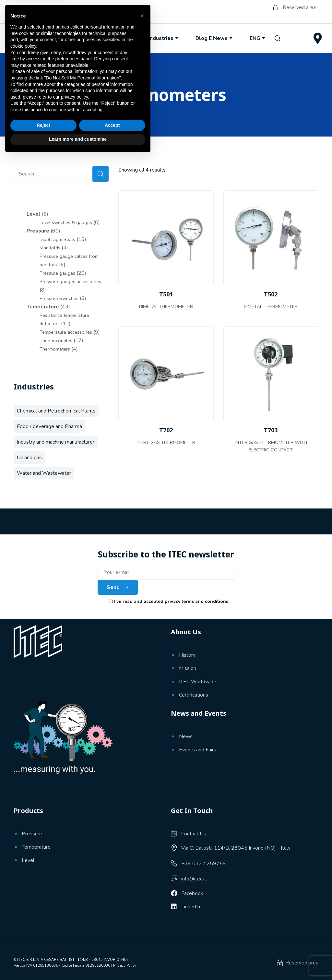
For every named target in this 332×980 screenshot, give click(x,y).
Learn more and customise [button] (78, 962)
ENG (258, 38)
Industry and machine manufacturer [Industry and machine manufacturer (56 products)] (56, 442)
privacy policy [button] (74, 920)
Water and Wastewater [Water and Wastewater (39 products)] (44, 473)
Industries (164, 38)
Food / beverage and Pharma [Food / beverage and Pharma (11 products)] (49, 426)
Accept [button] (112, 948)
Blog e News (214, 38)
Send (118, 587)
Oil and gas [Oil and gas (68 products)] (29, 458)
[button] (142, 839)
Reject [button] (43, 948)
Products (118, 38)
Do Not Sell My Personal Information (82, 901)
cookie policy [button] (23, 869)
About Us (73, 38)
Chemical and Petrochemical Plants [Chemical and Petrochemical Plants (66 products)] (56, 411)
